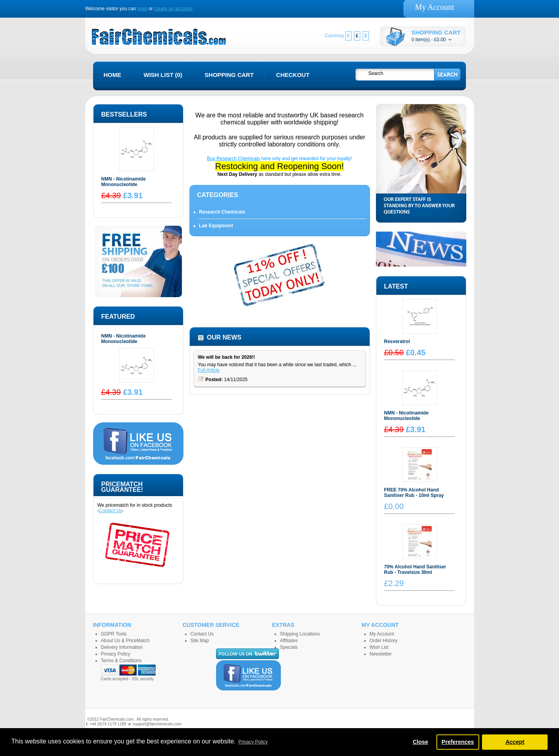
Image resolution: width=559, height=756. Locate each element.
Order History (384, 641)
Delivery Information (122, 647)
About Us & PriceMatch (125, 641)
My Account (435, 7)
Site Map (200, 641)
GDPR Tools (114, 634)
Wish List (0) (163, 75)
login (142, 9)
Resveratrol (397, 341)
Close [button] (421, 742)
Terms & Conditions (121, 661)
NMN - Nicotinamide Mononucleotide (124, 182)
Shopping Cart (229, 75)
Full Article (209, 370)
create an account (173, 9)
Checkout (293, 75)
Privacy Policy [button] (253, 742)
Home (113, 75)
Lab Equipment (216, 226)
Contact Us (111, 511)
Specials (289, 647)
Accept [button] (515, 742)
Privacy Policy (116, 654)
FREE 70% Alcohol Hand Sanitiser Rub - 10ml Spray (414, 493)
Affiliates (289, 641)
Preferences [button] (458, 742)
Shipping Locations (300, 634)
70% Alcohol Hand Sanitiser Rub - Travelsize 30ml (415, 570)
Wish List (379, 647)
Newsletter (381, 654)
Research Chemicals (222, 212)
